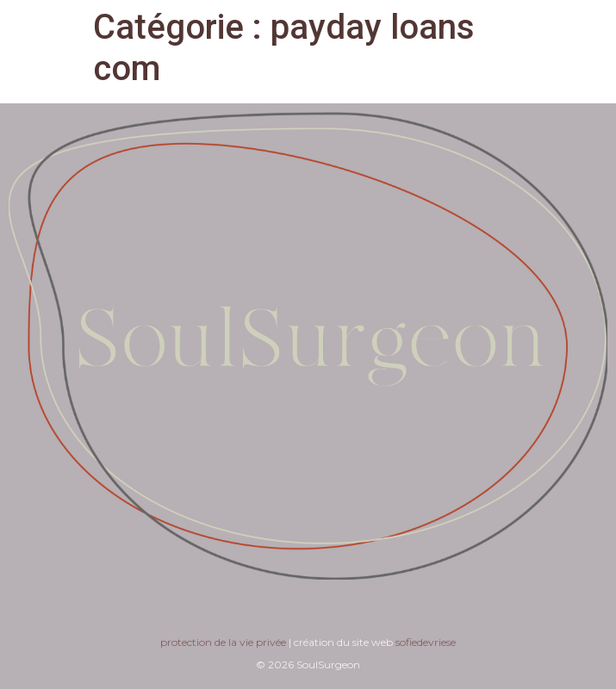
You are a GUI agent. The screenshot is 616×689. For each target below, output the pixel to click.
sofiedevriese (426, 642)
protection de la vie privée (223, 642)
